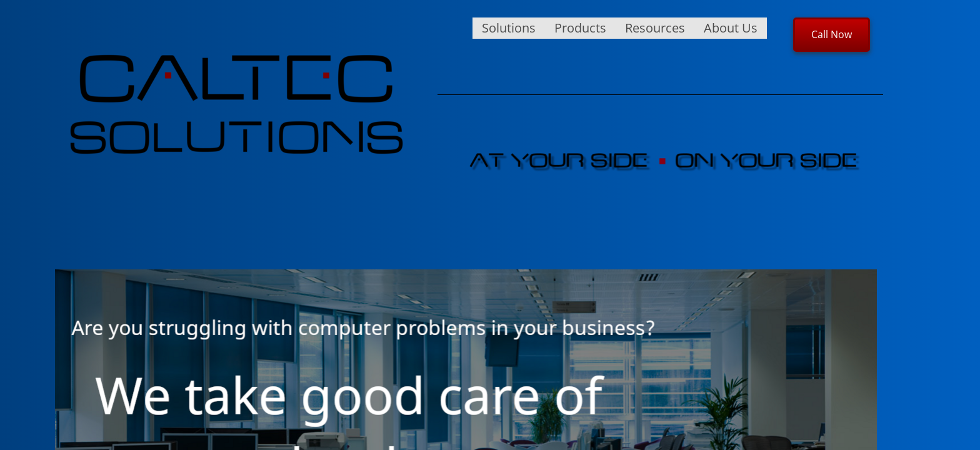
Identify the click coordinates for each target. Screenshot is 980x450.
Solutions (509, 28)
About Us (731, 28)
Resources (655, 28)
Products (580, 28)
